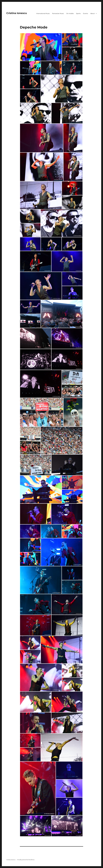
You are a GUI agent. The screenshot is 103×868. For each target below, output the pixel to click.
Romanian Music (58, 13)
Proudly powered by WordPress (26, 860)
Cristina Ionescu (17, 13)
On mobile (70, 13)
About (93, 13)
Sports (78, 13)
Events (85, 13)
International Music (43, 13)
